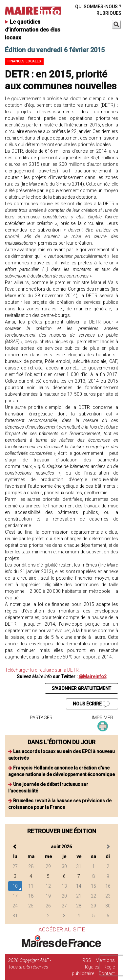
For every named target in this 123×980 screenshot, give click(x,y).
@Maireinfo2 (93, 677)
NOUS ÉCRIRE (91, 704)
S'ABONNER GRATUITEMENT (82, 688)
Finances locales (24, 61)
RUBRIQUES (109, 13)
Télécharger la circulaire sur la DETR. (42, 670)
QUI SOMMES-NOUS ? (98, 7)
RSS (87, 960)
